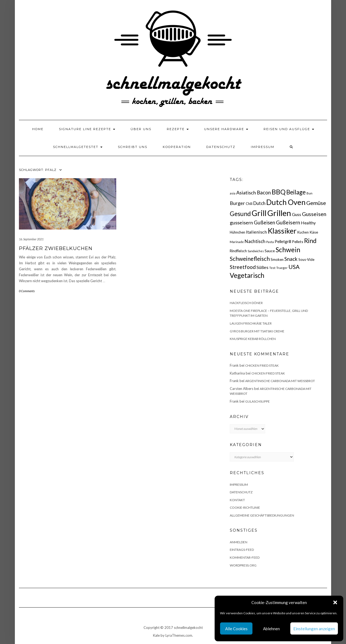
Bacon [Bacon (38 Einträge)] (264, 193)
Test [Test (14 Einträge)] (272, 268)
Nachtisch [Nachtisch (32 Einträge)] (255, 241)
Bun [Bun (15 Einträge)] (310, 193)
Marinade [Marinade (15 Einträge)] (237, 242)
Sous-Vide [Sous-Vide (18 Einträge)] (306, 259)
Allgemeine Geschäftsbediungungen (262, 515)
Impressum (263, 147)
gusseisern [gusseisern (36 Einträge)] (241, 222)
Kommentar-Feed (245, 557)
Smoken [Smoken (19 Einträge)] (277, 259)
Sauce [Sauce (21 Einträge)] (270, 251)
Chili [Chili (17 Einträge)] (249, 204)
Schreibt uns (133, 147)
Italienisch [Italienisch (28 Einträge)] (256, 232)
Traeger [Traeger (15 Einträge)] (282, 268)
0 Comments (27, 291)
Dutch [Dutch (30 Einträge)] (259, 203)
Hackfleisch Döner (246, 303)
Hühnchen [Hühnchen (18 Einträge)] (237, 232)
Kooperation (177, 147)
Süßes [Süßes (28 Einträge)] (262, 267)
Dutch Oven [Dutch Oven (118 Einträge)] (286, 202)
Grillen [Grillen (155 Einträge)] (279, 213)
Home (38, 129)
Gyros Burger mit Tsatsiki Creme (257, 331)
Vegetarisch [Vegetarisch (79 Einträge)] (247, 275)
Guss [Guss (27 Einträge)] (297, 214)
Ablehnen (271, 629)
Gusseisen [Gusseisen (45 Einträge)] (314, 214)
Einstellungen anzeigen (314, 629)
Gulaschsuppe (257, 401)
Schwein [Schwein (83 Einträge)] (288, 250)
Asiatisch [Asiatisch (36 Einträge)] (246, 193)
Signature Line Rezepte (87, 129)
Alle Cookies (236, 629)
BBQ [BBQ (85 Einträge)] (279, 192)
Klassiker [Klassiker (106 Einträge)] (282, 231)
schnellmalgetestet (78, 147)
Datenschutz (221, 147)
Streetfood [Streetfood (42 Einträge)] (243, 267)
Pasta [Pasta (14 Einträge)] (270, 242)
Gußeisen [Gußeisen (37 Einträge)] (265, 222)
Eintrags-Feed (242, 550)
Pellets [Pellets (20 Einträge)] (298, 242)
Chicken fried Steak (262, 365)
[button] (335, 602)
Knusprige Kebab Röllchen (253, 339)
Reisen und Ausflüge (289, 129)
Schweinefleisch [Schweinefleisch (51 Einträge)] (250, 259)
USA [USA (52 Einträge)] (294, 267)
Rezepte (178, 129)
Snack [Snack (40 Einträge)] (291, 259)
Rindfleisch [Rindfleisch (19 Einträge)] (238, 251)
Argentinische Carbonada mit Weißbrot (280, 381)
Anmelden (239, 542)
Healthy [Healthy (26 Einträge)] (308, 223)
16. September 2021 (31, 239)
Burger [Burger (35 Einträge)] (237, 203)
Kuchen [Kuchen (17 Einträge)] (303, 232)
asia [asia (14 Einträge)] (233, 193)
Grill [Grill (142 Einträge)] (259, 213)
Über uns (141, 129)
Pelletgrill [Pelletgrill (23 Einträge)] (283, 241)
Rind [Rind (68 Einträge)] (310, 241)
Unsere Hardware (226, 129)
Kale (156, 635)
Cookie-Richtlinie (245, 508)
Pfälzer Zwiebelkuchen (56, 248)
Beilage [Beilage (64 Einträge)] (296, 192)
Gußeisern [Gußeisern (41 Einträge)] (288, 222)
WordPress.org (243, 565)
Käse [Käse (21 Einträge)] (314, 232)
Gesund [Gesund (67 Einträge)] (240, 214)
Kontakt (237, 500)
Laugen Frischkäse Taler (251, 323)
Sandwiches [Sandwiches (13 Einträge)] (256, 251)
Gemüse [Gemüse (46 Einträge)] (316, 203)
